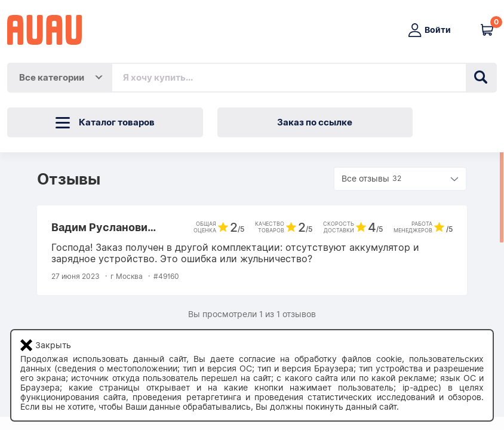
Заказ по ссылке (315, 122)
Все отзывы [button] (373, 179)
